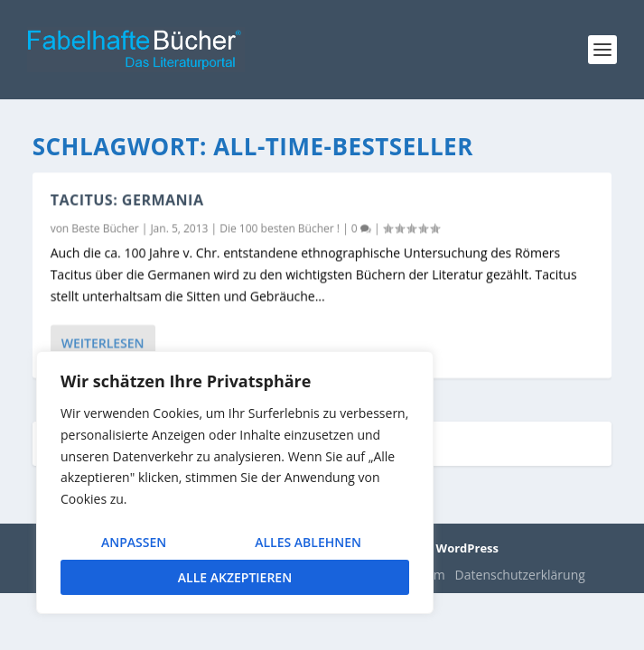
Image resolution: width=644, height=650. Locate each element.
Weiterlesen (103, 342)
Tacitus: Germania (127, 200)
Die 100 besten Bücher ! (280, 228)
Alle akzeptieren (235, 577)
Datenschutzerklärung (520, 575)
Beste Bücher (105, 228)
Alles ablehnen (308, 542)
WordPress (467, 548)
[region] (235, 483)
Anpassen (134, 542)
